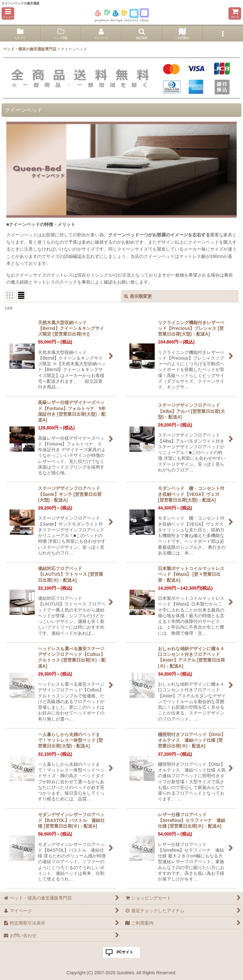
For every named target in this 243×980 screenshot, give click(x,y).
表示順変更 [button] (138, 296)
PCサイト (125, 952)
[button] (8, 13)
